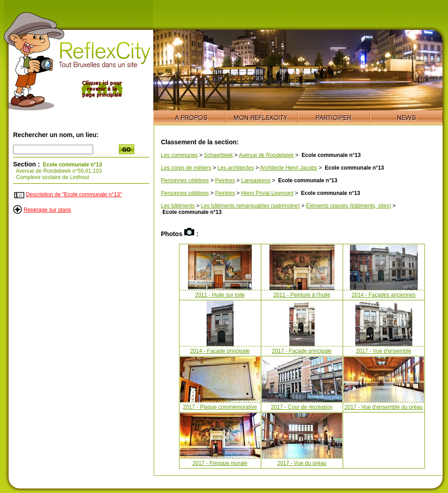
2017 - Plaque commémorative (220, 407)
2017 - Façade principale (302, 351)
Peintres (225, 180)
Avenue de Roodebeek (266, 155)
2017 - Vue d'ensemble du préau (384, 407)
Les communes (179, 155)
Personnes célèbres (185, 180)
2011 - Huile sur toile (220, 295)
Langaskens (256, 180)
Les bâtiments (178, 206)
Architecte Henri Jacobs (289, 168)
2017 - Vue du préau (302, 463)
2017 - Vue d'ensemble (384, 351)
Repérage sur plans (47, 210)
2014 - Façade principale (220, 351)
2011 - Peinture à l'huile (302, 295)
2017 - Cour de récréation (302, 407)
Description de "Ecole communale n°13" (74, 194)
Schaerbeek (218, 155)
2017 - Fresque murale (220, 463)
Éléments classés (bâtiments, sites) (349, 206)
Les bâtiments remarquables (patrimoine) (250, 206)
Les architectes (236, 168)
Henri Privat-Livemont (267, 193)
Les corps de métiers (186, 168)
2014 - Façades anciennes (384, 295)
